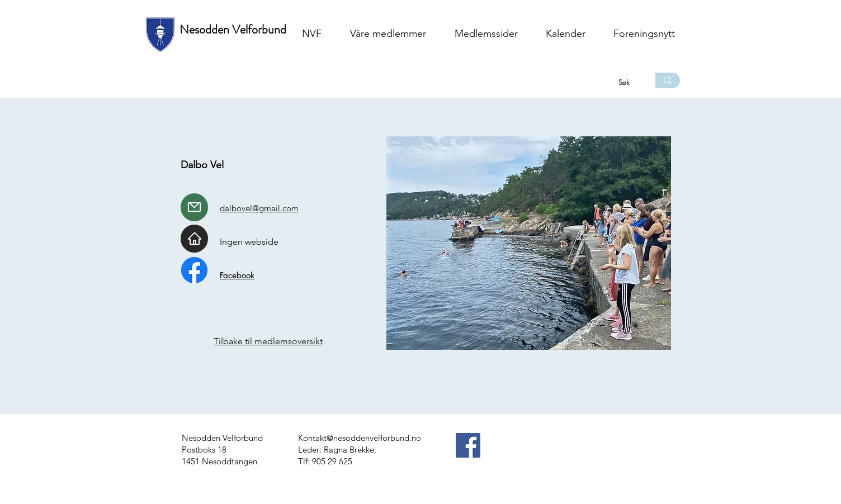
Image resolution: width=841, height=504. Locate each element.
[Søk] (625, 82)
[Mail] (194, 207)
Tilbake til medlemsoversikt (268, 341)
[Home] (194, 239)
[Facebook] (468, 445)
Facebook (237, 275)
